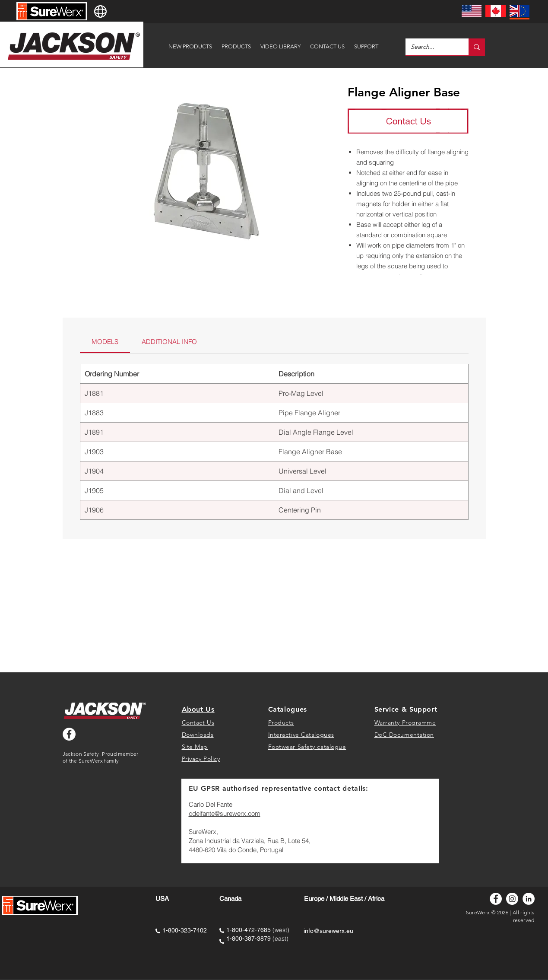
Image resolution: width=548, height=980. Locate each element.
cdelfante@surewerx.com (225, 813)
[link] (105, 342)
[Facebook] (496, 899)
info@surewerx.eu (328, 931)
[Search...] (431, 47)
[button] (366, 43)
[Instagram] (512, 899)
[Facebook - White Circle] (69, 734)
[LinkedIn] (529, 899)
